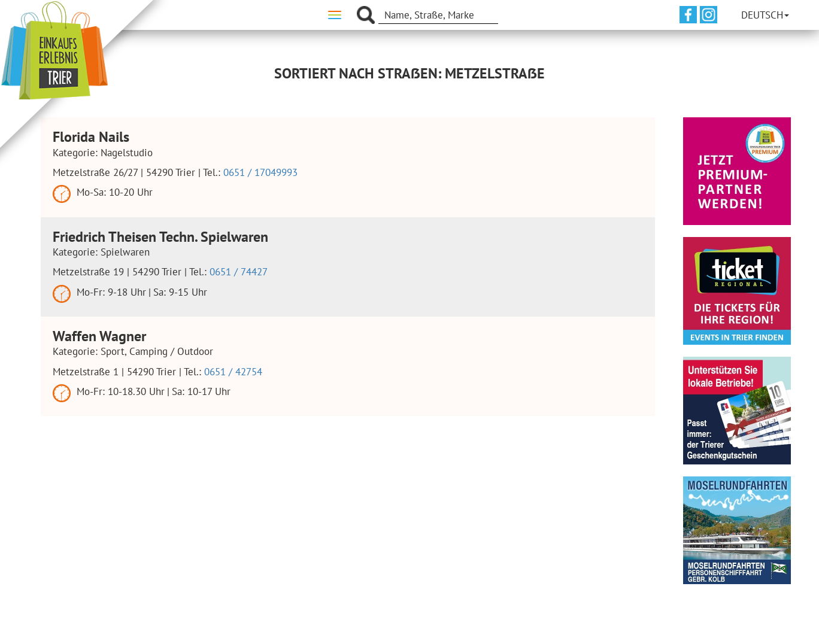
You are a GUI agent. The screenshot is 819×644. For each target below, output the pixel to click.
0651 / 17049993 (260, 172)
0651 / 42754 (233, 372)
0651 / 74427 (239, 272)
